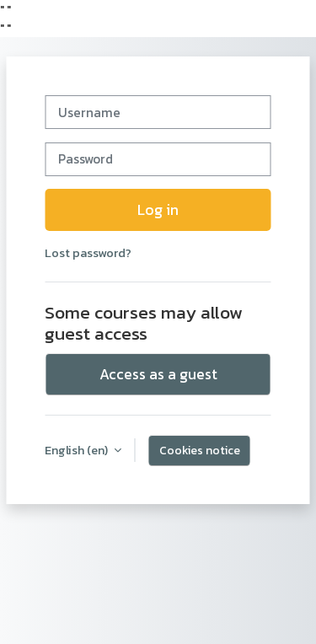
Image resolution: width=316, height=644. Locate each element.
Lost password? (88, 253)
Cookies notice (200, 450)
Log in (158, 210)
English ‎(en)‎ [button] (78, 450)
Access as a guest (158, 374)
